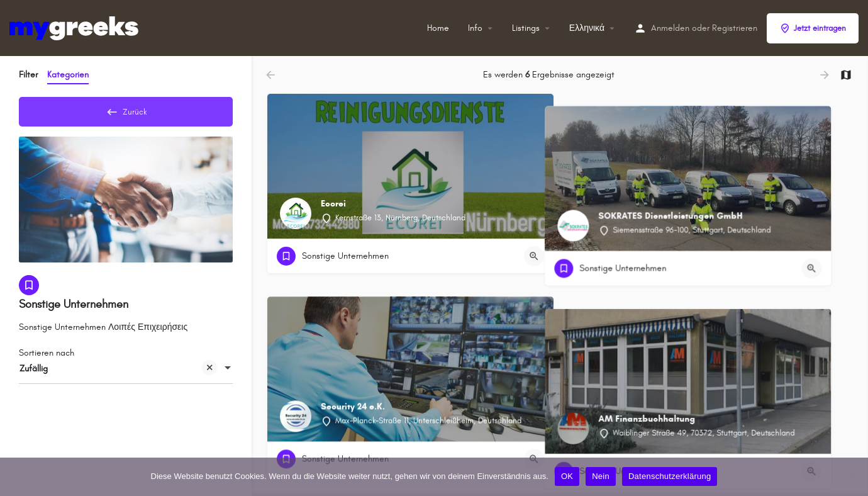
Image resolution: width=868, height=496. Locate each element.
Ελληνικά (587, 28)
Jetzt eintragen (813, 28)
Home (438, 28)
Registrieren (735, 28)
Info (475, 28)
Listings (526, 28)
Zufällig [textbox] (118, 374)
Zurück (126, 110)
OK (567, 476)
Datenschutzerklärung (670, 476)
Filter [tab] (28, 75)
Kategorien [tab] (68, 75)
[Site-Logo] (75, 27)
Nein (601, 476)
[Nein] (852, 476)
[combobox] (126, 373)
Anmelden (670, 28)
